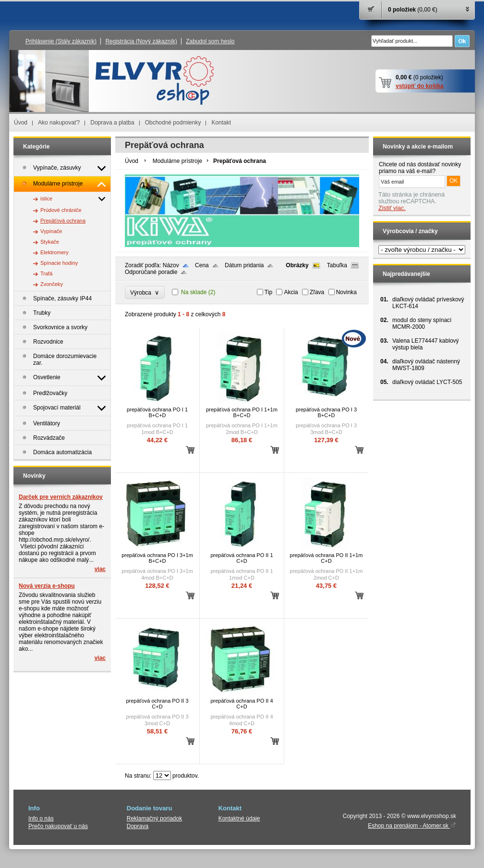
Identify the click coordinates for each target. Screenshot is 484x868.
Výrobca (145, 292)
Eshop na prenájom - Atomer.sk (412, 826)
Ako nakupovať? (59, 123)
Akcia (291, 292)
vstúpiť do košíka (420, 86)
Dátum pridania (244, 265)
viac (100, 569)
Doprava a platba (112, 123)
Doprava (138, 826)
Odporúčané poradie (151, 272)
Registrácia (141, 41)
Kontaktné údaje (239, 818)
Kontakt (221, 123)
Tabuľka (337, 265)
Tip (268, 292)
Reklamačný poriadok (154, 818)
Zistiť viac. (392, 208)
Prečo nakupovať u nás (58, 826)
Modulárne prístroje (177, 161)
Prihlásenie (61, 41)
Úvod (21, 123)
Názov (171, 265)
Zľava (317, 292)
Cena (202, 265)
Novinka (346, 292)
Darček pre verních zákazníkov (61, 497)
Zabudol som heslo (210, 41)
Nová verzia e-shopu (47, 586)
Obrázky (297, 265)
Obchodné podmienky (173, 123)
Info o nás (41, 818)
